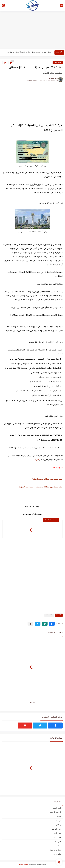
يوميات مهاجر (24, 864)
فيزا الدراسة (56, 829)
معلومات (57, 846)
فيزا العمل (57, 833)
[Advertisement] (32, 30)
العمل (59, 816)
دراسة (58, 821)
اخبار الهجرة (56, 808)
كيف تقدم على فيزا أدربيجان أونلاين (47, 479)
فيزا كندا (58, 841)
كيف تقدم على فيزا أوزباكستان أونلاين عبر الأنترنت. (40, 487)
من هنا (36, 460)
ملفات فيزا (58, 63)
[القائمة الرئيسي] (62, 6)
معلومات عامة (55, 850)
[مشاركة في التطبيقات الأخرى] (30, 624)
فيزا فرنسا (57, 837)
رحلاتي (58, 825)
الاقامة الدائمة (55, 812)
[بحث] (3, 6)
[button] (52, 624)
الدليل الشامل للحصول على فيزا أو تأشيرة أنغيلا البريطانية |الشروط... (29, 52)
